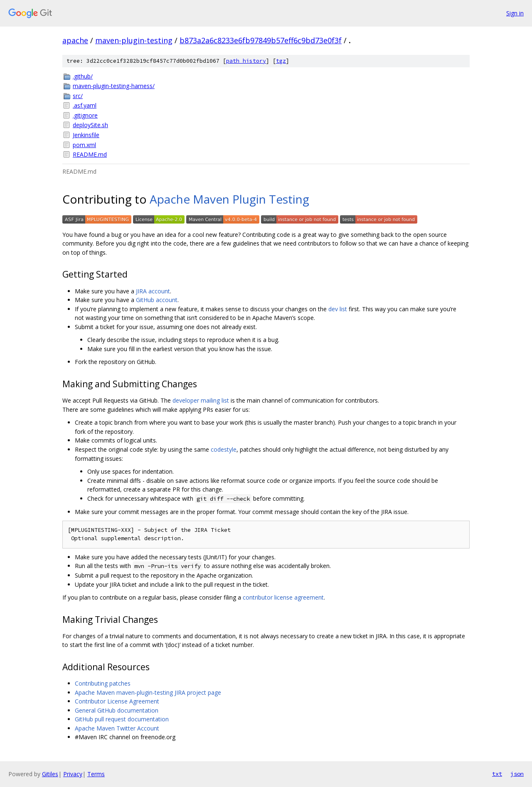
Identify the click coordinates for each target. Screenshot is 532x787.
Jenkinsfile (86, 135)
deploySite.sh (90, 125)
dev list (338, 309)
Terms (96, 774)
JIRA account (153, 291)
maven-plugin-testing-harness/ (114, 86)
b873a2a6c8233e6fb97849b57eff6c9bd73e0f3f (261, 40)
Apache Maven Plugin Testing (229, 199)
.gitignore (85, 115)
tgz (281, 61)
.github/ (83, 76)
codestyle (224, 449)
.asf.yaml (85, 105)
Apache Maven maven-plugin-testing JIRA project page (148, 692)
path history (246, 61)
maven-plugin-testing (134, 40)
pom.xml (84, 145)
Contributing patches (103, 683)
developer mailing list (201, 400)
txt (497, 774)
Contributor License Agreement (117, 701)
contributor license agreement (283, 597)
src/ (78, 96)
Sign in (515, 13)
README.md (90, 154)
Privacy (73, 774)
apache (75, 40)
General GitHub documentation (117, 710)
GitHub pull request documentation (122, 719)
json (517, 774)
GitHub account (157, 300)
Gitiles (50, 774)
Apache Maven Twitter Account (117, 728)
